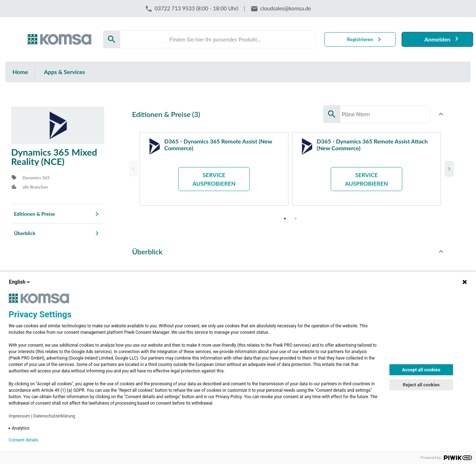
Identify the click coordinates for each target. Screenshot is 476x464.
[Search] (218, 39)
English (20, 282)
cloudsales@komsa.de (286, 8)
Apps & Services (65, 72)
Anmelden (438, 39)
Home (20, 72)
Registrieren (360, 39)
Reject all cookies (421, 385)
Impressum (19, 416)
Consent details (23, 440)
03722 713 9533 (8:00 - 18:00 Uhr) (196, 8)
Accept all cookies (421, 370)
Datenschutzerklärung (54, 416)
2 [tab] (296, 215)
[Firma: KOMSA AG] (59, 39)
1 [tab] (285, 215)
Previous (132, 167)
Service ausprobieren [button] (214, 179)
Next (448, 167)
